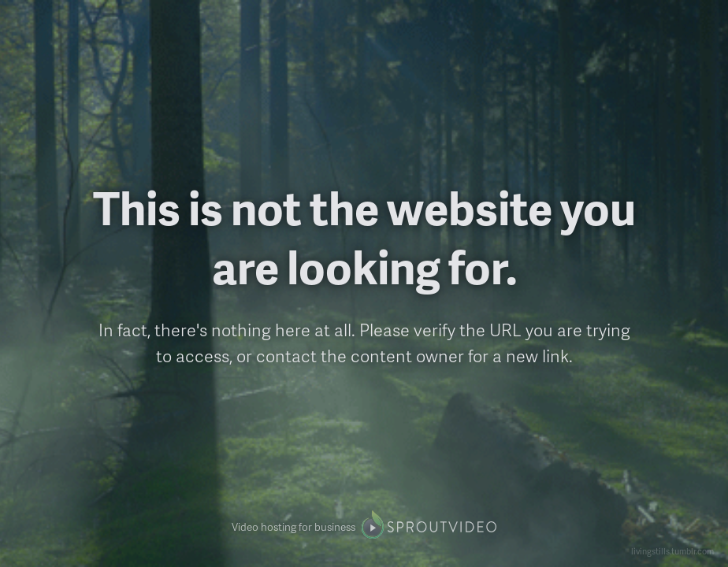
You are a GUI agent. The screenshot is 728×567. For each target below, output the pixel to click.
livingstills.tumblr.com (672, 551)
